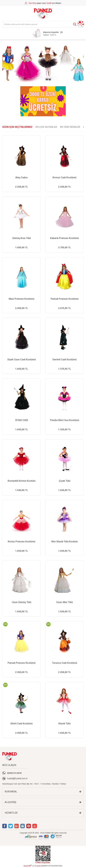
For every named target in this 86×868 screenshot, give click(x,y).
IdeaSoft (28, 866)
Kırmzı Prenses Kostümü (21, 542)
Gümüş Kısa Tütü (22, 238)
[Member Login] (35, 3)
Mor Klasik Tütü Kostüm (65, 542)
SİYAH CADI (22, 420)
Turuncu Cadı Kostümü (65, 663)
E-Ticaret (37, 866)
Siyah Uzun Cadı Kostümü (22, 359)
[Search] (43, 24)
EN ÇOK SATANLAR (46, 127)
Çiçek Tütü (65, 481)
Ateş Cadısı (21, 177)
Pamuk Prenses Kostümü (65, 299)
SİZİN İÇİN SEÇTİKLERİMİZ (17, 127)
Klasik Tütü (64, 724)
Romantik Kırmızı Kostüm (22, 481)
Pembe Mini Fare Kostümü (65, 420)
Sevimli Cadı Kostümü (64, 359)
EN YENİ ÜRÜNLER (70, 127)
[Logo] (43, 13)
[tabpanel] (43, 63)
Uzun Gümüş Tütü (22, 602)
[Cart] (48, 33)
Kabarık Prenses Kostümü (64, 238)
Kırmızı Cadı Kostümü (64, 177)
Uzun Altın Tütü (64, 602)
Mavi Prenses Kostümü (21, 299)
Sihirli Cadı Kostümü (21, 724)
